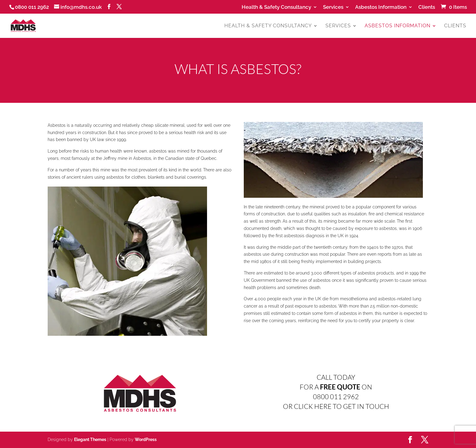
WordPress (146, 440)
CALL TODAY (336, 377)
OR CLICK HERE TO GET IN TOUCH (336, 406)
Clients (427, 7)
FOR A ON (336, 387)
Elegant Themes (90, 440)
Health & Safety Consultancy (276, 7)
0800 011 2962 (336, 397)
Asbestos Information (381, 7)
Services (333, 7)
